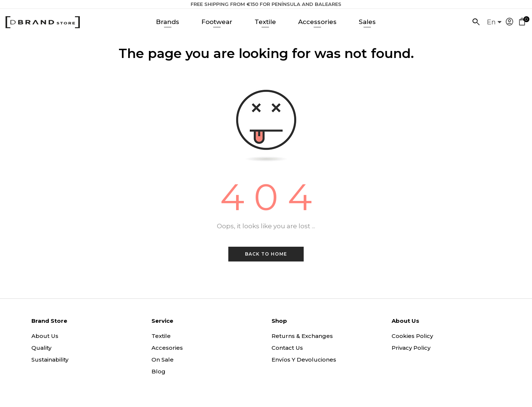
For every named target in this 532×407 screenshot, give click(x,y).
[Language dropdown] (494, 24)
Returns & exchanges (302, 336)
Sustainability (50, 360)
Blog (158, 371)
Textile (161, 336)
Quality (41, 348)
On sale (163, 360)
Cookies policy (412, 336)
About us (45, 336)
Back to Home (266, 254)
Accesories (167, 348)
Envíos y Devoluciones (304, 360)
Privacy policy (411, 348)
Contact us (287, 348)
